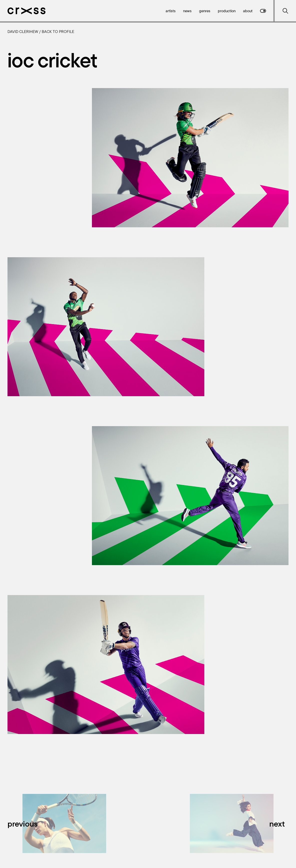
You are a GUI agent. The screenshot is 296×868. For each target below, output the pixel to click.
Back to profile (58, 31)
